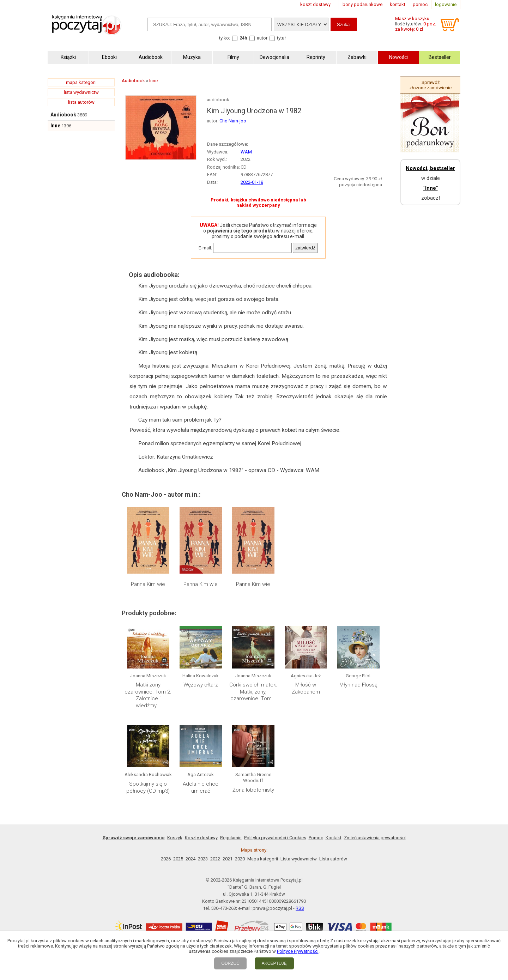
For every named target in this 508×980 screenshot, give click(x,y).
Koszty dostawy (201, 838)
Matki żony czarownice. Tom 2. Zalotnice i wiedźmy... (148, 695)
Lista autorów (333, 859)
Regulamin (231, 838)
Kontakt (334, 838)
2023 (203, 859)
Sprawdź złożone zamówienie (430, 85)
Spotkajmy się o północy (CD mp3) (148, 787)
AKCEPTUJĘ (274, 963)
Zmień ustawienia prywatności (375, 838)
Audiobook (63, 115)
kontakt (398, 4)
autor (262, 38)
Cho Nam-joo (233, 121)
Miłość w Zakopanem (306, 688)
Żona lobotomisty (253, 790)
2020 (240, 859)
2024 (190, 859)
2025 (178, 859)
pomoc (420, 4)
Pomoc (316, 838)
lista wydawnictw (81, 92)
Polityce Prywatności (298, 951)
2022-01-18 (252, 182)
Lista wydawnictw (299, 859)
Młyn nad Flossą (358, 685)
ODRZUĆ (230, 963)
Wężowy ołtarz (201, 685)
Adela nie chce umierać (201, 787)
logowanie (446, 4)
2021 (228, 859)
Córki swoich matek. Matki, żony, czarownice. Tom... (253, 692)
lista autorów (81, 102)
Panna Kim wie (148, 584)
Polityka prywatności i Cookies (275, 838)
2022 (215, 859)
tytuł (281, 38)
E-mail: (205, 248)
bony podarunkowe (362, 4)
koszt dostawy (315, 4)
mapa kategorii (81, 82)
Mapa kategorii (263, 859)
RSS (300, 908)
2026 (166, 859)
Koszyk (175, 838)
